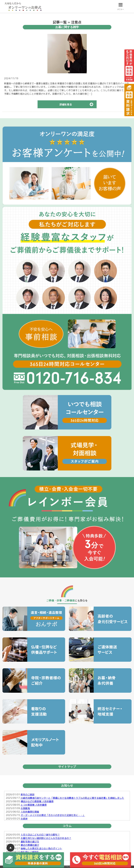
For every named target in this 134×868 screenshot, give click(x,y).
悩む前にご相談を (30, 852)
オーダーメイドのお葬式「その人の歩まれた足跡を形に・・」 (53, 815)
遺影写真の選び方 (30, 842)
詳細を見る (78, 104)
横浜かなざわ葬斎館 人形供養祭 (37, 801)
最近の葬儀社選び (30, 845)
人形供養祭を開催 (30, 812)
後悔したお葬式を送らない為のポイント (41, 848)
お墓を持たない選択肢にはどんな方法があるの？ (46, 838)
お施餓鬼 (25, 808)
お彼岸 (24, 819)
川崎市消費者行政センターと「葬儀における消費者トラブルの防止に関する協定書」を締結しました (72, 798)
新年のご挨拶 (28, 794)
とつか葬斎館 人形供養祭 (34, 805)
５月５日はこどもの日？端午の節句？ (40, 835)
